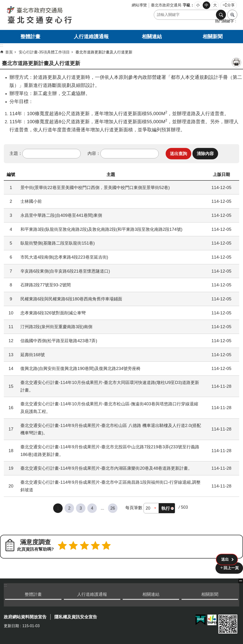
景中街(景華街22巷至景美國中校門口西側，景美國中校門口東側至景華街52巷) (95, 187)
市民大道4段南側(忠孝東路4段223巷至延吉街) (64, 257)
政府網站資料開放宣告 (25, 616)
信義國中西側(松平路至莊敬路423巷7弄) (59, 341)
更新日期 (11, 625)
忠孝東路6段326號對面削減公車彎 (53, 313)
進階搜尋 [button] (232, 15)
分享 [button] (231, 5)
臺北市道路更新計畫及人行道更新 (104, 52)
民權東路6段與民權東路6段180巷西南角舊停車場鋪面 (71, 299)
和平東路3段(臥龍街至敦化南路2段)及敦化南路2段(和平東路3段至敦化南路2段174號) (101, 229)
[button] (178, 154)
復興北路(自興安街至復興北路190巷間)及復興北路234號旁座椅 (80, 368)
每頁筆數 (134, 508)
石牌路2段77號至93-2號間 (46, 285)
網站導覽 (139, 5)
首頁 (9, 52)
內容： (94, 153)
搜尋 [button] (221, 15)
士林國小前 (31, 201)
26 (113, 508)
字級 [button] (187, 5)
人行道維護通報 (91, 36)
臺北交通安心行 (56, 15)
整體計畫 (30, 36)
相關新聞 (213, 36)
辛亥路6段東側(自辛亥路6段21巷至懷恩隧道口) (65, 271)
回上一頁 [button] (231, 567)
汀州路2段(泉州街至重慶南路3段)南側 (56, 327)
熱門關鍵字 (224, 21)
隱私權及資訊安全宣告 (76, 616)
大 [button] (215, 5)
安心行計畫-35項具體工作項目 (44, 52)
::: (5, 584)
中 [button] (206, 5)
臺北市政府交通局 (166, 5)
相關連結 (152, 36)
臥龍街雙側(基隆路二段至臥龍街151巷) (58, 243)
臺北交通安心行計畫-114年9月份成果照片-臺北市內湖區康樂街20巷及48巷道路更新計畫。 (106, 468)
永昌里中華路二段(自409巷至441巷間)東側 (61, 215)
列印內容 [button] (236, 62)
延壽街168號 (33, 355)
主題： (16, 153)
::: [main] (2, 45)
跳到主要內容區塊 (2, 2)
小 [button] (198, 5)
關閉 (241, 580)
